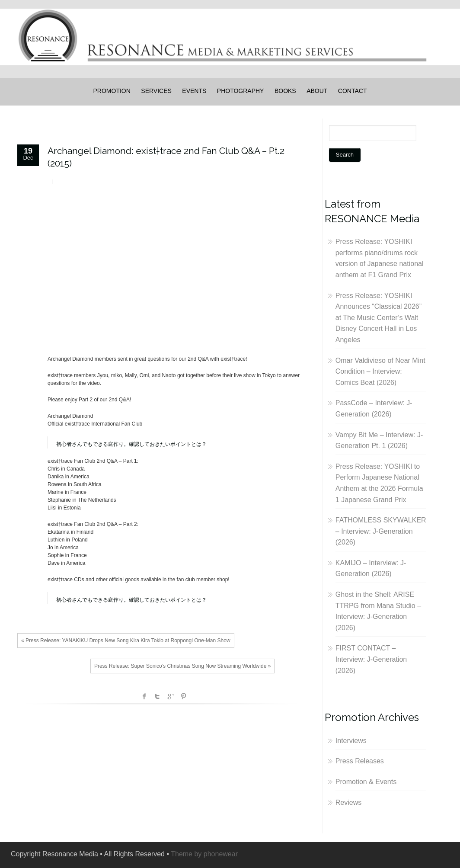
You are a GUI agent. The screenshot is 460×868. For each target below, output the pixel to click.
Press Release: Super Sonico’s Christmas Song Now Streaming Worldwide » (182, 666)
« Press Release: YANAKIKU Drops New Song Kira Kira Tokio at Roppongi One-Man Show (126, 641)
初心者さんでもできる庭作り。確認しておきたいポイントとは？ (131, 444)
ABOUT (317, 91)
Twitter (157, 696)
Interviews (351, 741)
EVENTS (194, 91)
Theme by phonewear (204, 854)
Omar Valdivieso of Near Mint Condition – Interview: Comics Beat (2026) (380, 372)
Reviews (348, 802)
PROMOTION (112, 91)
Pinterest (183, 696)
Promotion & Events (366, 782)
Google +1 (170, 696)
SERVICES (156, 91)
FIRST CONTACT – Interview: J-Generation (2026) (371, 659)
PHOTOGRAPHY (241, 91)
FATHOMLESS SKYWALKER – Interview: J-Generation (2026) (381, 531)
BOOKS (285, 91)
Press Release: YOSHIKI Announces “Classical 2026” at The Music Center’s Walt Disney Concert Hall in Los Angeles (379, 318)
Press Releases (360, 761)
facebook (144, 696)
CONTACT (353, 91)
